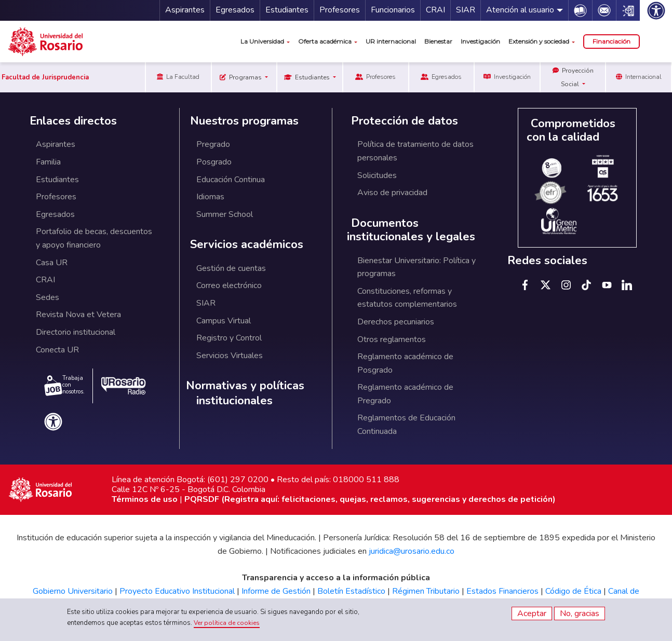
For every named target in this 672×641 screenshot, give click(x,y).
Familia (48, 162)
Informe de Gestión (276, 591)
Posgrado (214, 162)
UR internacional (391, 41)
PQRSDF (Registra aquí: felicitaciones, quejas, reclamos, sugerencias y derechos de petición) (370, 499)
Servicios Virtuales (230, 356)
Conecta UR (57, 350)
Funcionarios (393, 10)
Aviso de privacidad (392, 193)
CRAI (435, 10)
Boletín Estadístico (351, 591)
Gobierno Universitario (73, 591)
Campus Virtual (224, 321)
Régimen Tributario (426, 591)
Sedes (48, 297)
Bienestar (438, 41)
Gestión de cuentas (231, 268)
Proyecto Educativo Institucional (177, 591)
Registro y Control (229, 338)
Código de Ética (573, 591)
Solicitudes (377, 175)
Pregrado (213, 144)
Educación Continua (231, 180)
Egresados (235, 10)
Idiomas (210, 197)
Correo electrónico (229, 285)
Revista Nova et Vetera (78, 315)
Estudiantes (287, 10)
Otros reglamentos (392, 339)
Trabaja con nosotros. (64, 385)
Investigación (480, 41)
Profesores (340, 10)
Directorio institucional (76, 332)
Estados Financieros (502, 591)
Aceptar (532, 613)
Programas (241, 77)
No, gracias (580, 613)
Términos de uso (145, 499)
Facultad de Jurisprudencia (45, 77)
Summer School (225, 214)
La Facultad (178, 77)
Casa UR (52, 263)
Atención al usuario (520, 10)
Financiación (611, 41)
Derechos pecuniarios (396, 322)
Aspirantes (185, 10)
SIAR (466, 10)
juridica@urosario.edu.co (412, 551)
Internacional (639, 77)
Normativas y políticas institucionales (245, 393)
